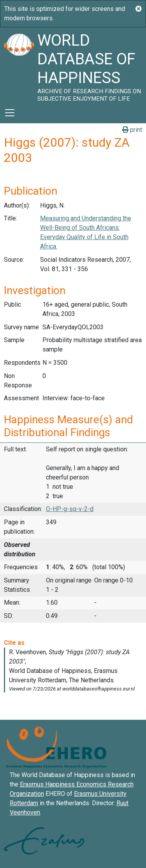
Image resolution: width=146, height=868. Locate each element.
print (132, 130)
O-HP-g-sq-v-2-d (70, 509)
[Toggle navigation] (10, 113)
